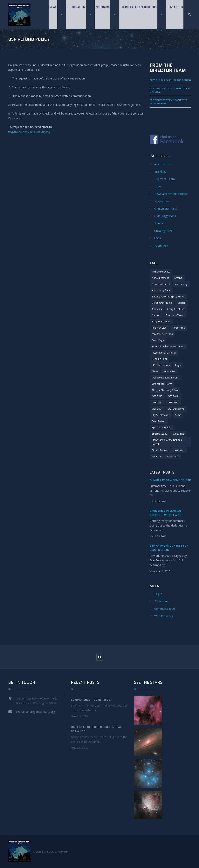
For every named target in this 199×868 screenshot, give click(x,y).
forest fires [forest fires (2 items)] (179, 328)
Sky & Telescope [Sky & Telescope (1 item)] (161, 415)
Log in (158, 594)
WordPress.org (164, 616)
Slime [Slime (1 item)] (178, 415)
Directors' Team (165, 179)
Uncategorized (163, 231)
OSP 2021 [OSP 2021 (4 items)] (157, 403)
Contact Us (175, 15)
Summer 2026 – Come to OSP (170, 480)
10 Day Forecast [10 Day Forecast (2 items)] (161, 272)
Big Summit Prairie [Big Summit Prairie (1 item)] (162, 303)
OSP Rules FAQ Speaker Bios (138, 15)
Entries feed (162, 601)
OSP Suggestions (165, 216)
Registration (75, 15)
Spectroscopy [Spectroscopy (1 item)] (160, 434)
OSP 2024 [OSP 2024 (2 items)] (157, 409)
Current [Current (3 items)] (156, 315)
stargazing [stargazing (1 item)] (178, 434)
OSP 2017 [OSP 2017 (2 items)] (157, 396)
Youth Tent (161, 246)
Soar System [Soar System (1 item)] (159, 421)
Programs (102, 15)
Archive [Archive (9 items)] (178, 278)
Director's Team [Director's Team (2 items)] (175, 315)
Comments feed (165, 609)
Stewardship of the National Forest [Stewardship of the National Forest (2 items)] (167, 442)
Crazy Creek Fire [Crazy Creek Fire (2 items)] (176, 309)
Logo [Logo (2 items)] (178, 365)
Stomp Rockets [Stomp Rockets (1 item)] (160, 450)
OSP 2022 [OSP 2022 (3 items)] (173, 403)
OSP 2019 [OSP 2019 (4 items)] (173, 396)
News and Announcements (171, 194)
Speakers (160, 223)
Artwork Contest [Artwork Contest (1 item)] (161, 284)
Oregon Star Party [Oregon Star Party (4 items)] (162, 384)
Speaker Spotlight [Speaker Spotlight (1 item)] (162, 427)
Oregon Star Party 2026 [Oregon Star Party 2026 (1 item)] (165, 390)
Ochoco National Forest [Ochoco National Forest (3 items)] (165, 378)
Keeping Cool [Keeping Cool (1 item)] (159, 359)
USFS (158, 238)
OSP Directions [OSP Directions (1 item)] (176, 409)
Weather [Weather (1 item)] (157, 456)
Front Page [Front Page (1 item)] (158, 340)
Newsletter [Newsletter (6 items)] (169, 371)
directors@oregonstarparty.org (35, 712)
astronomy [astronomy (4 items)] (181, 284)
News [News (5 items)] (155, 371)
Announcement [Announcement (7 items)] (160, 278)
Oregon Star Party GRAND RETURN (170, 80)
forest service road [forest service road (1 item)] (162, 334)
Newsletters (162, 201)
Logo (158, 186)
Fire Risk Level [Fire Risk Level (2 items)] (160, 328)
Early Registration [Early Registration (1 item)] (161, 322)
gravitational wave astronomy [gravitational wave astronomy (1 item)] (168, 346)
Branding (160, 172)
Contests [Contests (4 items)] (157, 309)
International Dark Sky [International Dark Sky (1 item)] (164, 353)
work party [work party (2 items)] (173, 456)
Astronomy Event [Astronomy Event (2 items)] (161, 290)
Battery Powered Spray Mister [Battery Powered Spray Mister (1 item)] (168, 297)
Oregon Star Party (166, 209)
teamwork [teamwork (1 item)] (179, 450)
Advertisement (163, 164)
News (52, 15)
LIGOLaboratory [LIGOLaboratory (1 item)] (161, 365)
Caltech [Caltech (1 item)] (182, 303)
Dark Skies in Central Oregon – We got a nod (96, 729)
